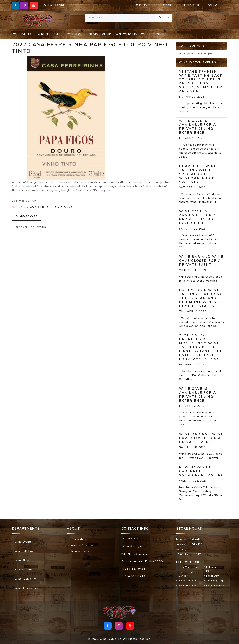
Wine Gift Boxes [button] (50, 34)
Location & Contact (82, 545)
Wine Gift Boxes (26, 551)
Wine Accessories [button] (154, 34)
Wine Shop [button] (75, 34)
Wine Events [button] (23, 34)
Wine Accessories (26, 588)
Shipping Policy (80, 551)
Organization (78, 539)
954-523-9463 (55, 5)
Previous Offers (100, 34)
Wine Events (23, 542)
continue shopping (31, 227)
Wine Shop (22, 560)
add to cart (27, 216)
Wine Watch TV (126, 34)
